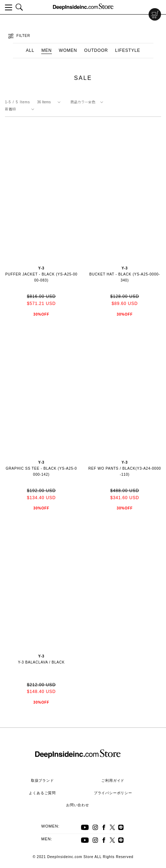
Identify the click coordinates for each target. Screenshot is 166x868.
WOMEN (68, 50)
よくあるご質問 (42, 793)
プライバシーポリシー (113, 793)
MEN (46, 50)
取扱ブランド (42, 780)
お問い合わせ (78, 805)
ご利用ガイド (113, 780)
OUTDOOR (96, 50)
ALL (30, 50)
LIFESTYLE (128, 50)
